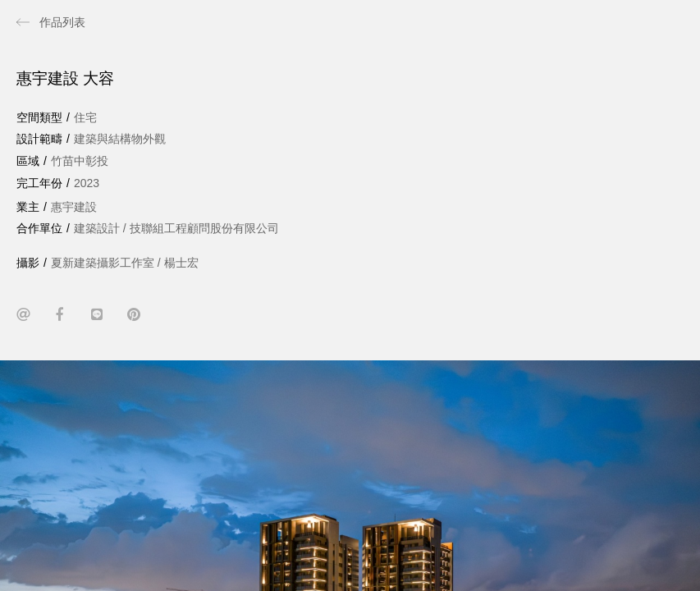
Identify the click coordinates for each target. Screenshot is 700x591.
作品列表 (62, 22)
